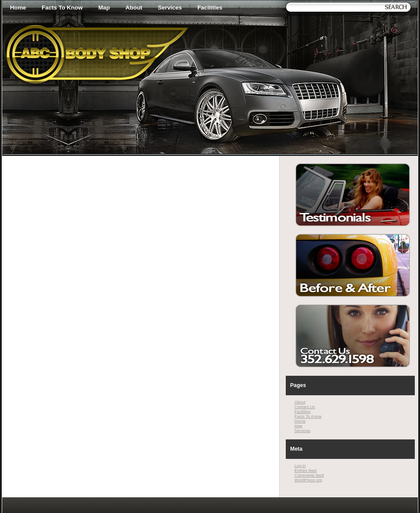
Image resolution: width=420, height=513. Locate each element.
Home (18, 8)
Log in (300, 466)
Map (104, 8)
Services (170, 8)
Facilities (210, 8)
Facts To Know (62, 8)
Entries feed (305, 470)
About (134, 8)
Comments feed (309, 475)
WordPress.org (308, 480)
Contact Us (305, 407)
